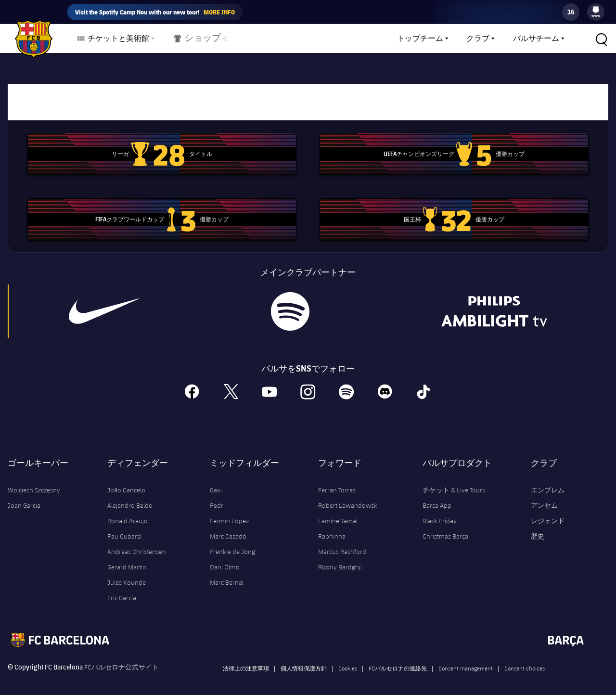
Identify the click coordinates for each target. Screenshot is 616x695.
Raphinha (332, 528)
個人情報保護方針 (304, 660)
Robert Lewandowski (348, 498)
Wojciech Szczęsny (34, 482)
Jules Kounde (127, 575)
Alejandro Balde (130, 498)
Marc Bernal (227, 575)
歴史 (538, 528)
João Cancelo (126, 482)
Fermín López (229, 513)
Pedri (217, 498)
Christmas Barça (445, 528)
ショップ (195, 40)
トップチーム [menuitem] (420, 39)
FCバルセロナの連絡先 (398, 660)
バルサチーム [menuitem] (536, 39)
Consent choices (525, 660)
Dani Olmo (225, 559)
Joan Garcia (24, 498)
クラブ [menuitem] (478, 39)
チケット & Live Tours (454, 482)
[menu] (596, 12)
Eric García (122, 590)
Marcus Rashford (342, 544)
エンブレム (548, 482)
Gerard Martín (127, 559)
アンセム (544, 498)
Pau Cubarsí (124, 528)
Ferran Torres (337, 482)
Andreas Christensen (137, 544)
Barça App (437, 498)
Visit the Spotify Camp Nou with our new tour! (155, 12)
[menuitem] (596, 10)
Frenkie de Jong (232, 544)
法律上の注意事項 (246, 660)
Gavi (216, 482)
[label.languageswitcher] (571, 12)
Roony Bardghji (340, 559)
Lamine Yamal (338, 513)
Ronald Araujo (128, 513)
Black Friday (440, 513)
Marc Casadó (228, 528)
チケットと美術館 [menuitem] (118, 39)
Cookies (348, 660)
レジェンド (548, 513)
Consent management (466, 660)
